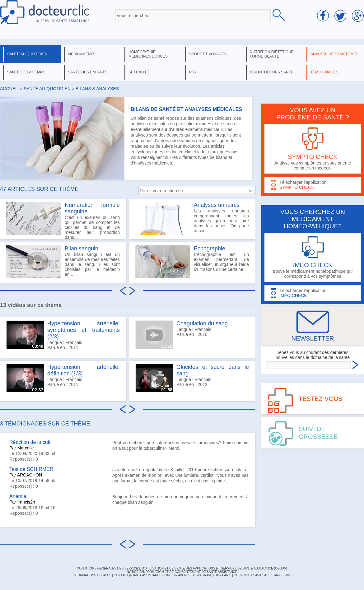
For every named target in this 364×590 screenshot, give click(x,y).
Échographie (210, 249)
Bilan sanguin (82, 249)
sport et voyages (208, 54)
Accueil (9, 89)
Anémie (18, 496)
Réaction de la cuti (30, 442)
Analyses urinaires (217, 205)
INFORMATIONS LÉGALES (92, 575)
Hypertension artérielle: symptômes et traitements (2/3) (84, 330)
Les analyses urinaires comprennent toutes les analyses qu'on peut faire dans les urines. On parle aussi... (192, 218)
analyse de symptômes (334, 54)
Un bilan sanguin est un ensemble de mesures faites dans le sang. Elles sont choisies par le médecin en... (63, 262)
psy (193, 72)
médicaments (82, 54)
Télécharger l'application (313, 185)
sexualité (139, 72)
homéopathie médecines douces (148, 54)
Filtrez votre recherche (161, 191)
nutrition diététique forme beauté (272, 54)
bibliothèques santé (272, 72)
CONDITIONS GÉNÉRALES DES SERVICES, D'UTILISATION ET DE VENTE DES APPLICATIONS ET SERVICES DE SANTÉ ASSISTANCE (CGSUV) (182, 568)
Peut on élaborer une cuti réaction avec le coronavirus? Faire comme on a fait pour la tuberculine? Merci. (180, 445)
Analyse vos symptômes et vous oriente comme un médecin (313, 149)
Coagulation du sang (202, 323)
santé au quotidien (27, 54)
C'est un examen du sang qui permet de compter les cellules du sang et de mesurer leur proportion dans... (63, 221)
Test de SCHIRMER (31, 469)
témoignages (324, 72)
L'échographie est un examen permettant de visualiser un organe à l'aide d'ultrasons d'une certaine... (192, 262)
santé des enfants (88, 72)
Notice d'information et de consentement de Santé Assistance (182, 572)
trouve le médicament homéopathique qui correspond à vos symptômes (313, 257)
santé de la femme (26, 72)
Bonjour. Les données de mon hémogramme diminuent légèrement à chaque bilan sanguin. (180, 499)
